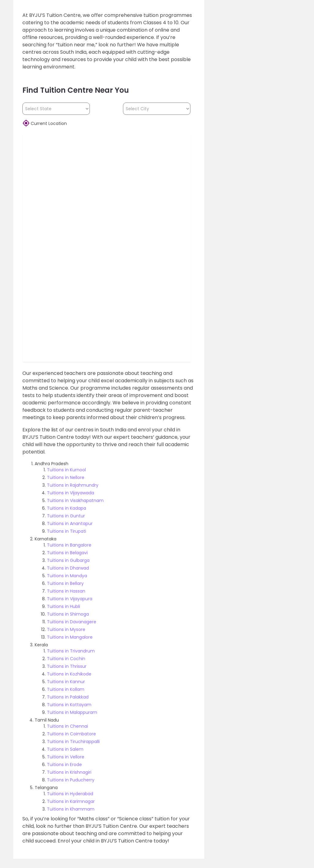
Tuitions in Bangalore (69, 545)
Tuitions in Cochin (66, 659)
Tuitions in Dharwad (68, 568)
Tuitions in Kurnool (66, 470)
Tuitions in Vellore (66, 757)
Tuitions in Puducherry (71, 780)
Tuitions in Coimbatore (71, 734)
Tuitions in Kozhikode (69, 674)
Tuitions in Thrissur (67, 666)
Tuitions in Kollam (66, 689)
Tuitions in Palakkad (68, 697)
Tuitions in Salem (65, 749)
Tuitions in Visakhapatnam (75, 500)
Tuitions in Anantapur (70, 524)
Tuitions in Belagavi (67, 553)
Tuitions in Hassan (66, 591)
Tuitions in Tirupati (67, 531)
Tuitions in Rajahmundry (73, 485)
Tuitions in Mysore (66, 629)
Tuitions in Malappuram (72, 712)
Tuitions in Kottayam (69, 705)
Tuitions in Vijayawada (71, 493)
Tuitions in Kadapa (67, 508)
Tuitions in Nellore (66, 477)
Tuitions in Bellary (65, 583)
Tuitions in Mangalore (70, 637)
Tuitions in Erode (64, 765)
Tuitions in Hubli (63, 606)
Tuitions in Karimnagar (71, 801)
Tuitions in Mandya (67, 576)
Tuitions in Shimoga (68, 614)
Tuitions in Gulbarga (68, 560)
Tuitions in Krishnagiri (69, 772)
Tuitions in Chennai (67, 726)
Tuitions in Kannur (66, 682)
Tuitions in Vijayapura (70, 599)
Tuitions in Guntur (66, 516)
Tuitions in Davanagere (72, 622)
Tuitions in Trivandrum (71, 651)
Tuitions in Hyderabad (70, 794)
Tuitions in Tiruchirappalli (73, 741)
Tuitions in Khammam (71, 809)
